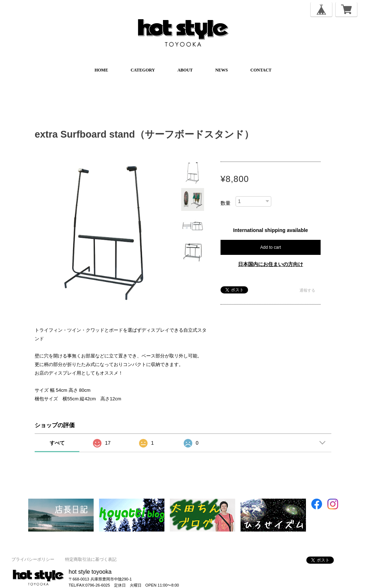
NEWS (221, 70)
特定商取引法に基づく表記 (91, 559)
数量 (226, 203)
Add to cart (271, 247)
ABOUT (185, 70)
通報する (307, 290)
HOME (101, 70)
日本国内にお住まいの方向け (271, 264)
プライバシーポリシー (33, 559)
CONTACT (261, 70)
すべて (57, 443)
